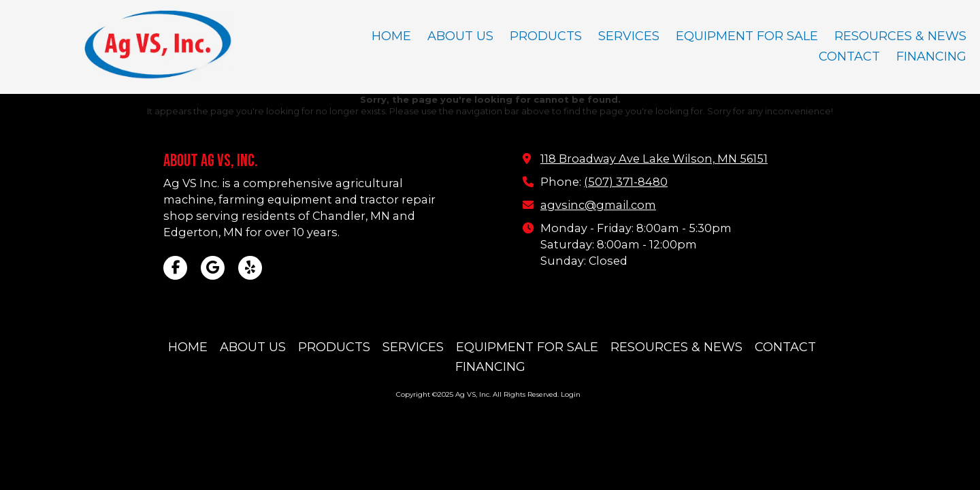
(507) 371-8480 (626, 182)
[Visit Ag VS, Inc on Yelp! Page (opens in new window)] (250, 268)
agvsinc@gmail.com (598, 205)
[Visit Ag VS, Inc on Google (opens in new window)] (213, 268)
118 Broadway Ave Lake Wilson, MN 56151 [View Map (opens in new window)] (654, 159)
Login (571, 394)
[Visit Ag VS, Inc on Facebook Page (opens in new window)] (175, 268)
